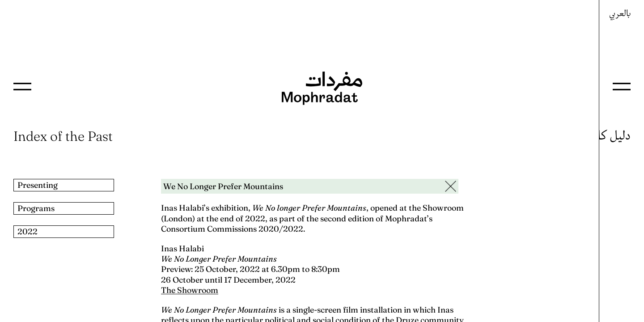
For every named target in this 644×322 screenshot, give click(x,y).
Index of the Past (63, 136)
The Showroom (190, 290)
